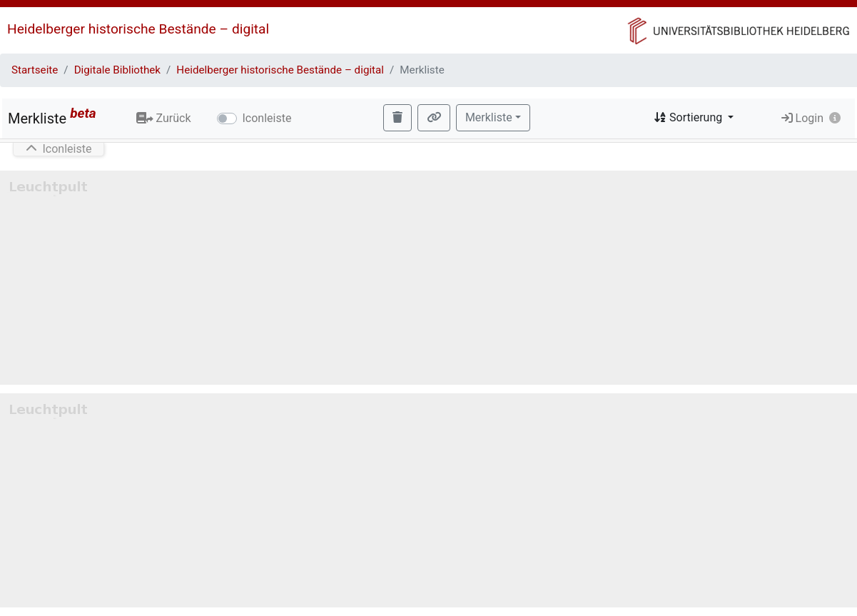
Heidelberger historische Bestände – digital (138, 29)
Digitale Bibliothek (117, 70)
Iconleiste (267, 118)
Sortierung (689, 117)
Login (802, 118)
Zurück (164, 118)
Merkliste (52, 116)
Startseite (35, 70)
